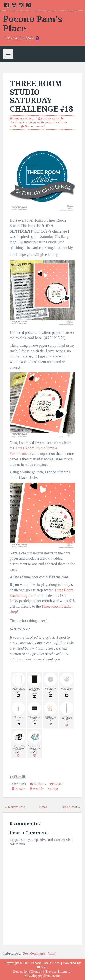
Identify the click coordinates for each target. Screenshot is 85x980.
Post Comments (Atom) (40, 953)
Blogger (43, 967)
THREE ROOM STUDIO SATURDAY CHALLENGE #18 (41, 96)
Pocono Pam (49, 118)
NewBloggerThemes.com (43, 976)
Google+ (19, 789)
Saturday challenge (23, 122)
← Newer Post (14, 807)
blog (24, 596)
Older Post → (71, 807)
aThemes (35, 972)
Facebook (38, 784)
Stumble (37, 789)
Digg (53, 789)
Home (43, 807)
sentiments (44, 122)
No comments (34, 126)
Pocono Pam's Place (33, 24)
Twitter (57, 784)
